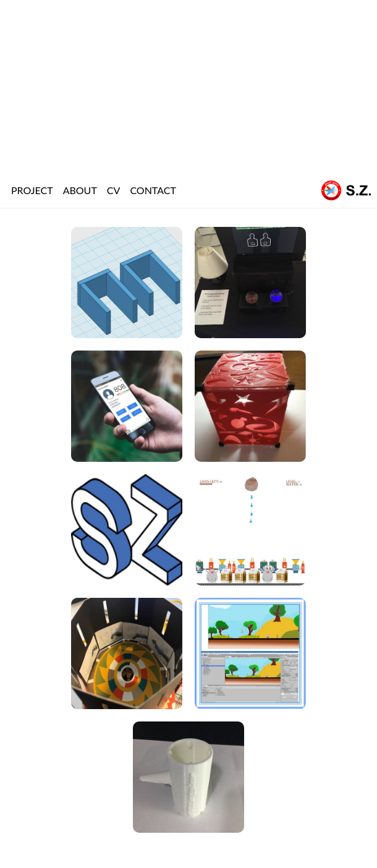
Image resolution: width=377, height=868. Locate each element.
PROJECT (32, 190)
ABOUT (80, 190)
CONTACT (153, 190)
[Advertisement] (188, 87)
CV (114, 190)
